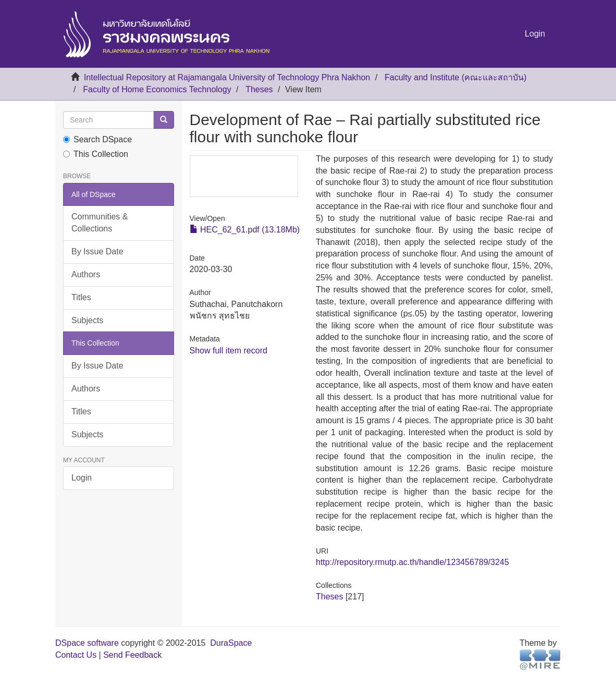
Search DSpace (97, 139)
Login (82, 478)
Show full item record (229, 351)
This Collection (96, 154)
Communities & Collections (100, 223)
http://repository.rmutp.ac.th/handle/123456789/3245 (412, 562)
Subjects (87, 320)
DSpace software (87, 643)
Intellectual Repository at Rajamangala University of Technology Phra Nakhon (227, 77)
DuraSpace (231, 643)
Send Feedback (132, 655)
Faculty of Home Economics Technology (157, 89)
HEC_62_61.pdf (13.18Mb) (245, 230)
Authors (86, 274)
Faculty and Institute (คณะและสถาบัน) (455, 77)
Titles (81, 297)
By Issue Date (97, 251)
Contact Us (76, 655)
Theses (259, 89)
